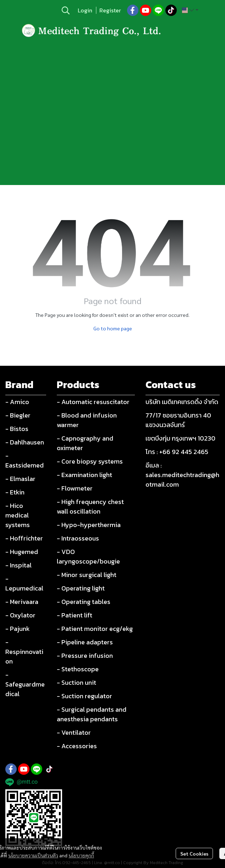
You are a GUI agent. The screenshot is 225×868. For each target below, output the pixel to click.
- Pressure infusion (85, 656)
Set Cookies (194, 853)
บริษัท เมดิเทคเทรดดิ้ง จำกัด (182, 402)
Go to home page (113, 328)
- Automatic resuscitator (93, 402)
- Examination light (84, 475)
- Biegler (18, 415)
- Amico (17, 402)
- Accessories (77, 746)
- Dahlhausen (25, 442)
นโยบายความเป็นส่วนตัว (33, 855)
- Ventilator (74, 732)
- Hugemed (22, 552)
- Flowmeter (75, 488)
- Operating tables (84, 602)
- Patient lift (75, 615)
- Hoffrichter (24, 538)
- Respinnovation (24, 652)
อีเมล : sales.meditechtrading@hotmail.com (182, 475)
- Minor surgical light (87, 575)
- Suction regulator (84, 696)
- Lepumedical (24, 583)
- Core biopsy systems (90, 461)
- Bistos (17, 429)
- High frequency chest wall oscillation (90, 506)
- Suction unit (76, 682)
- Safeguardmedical (25, 684)
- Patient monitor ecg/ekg (95, 629)
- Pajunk (18, 629)
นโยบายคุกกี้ (81, 855)
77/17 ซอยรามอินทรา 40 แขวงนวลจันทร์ (178, 420)
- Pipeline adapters (85, 642)
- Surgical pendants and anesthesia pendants (92, 714)
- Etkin (15, 492)
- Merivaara (22, 602)
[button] (66, 10)
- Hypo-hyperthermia (89, 525)
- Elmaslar (20, 479)
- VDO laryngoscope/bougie (88, 556)
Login (85, 10)
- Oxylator (20, 615)
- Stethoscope (78, 669)
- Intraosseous (78, 538)
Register (110, 10)
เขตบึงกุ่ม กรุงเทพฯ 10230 (180, 438)
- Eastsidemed (24, 460)
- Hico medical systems (18, 515)
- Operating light (81, 588)
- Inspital (18, 565)
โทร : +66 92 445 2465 (177, 452)
